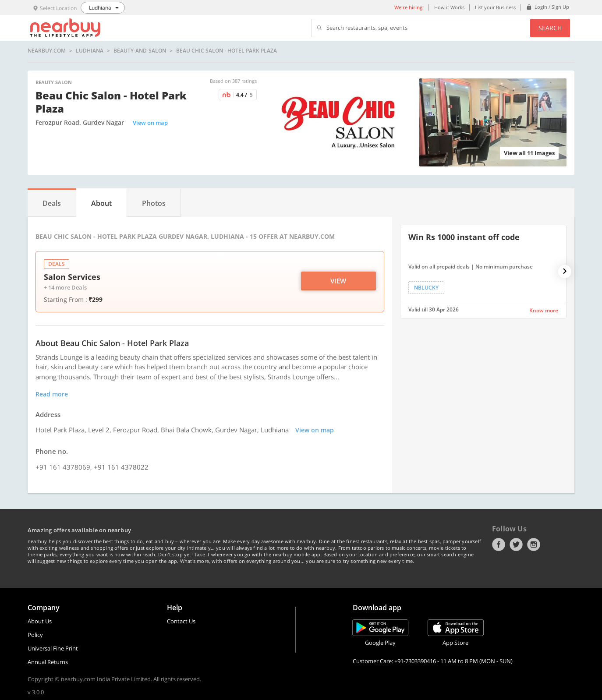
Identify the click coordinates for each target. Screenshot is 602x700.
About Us (40, 621)
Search (550, 28)
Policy (35, 635)
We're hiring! (409, 7)
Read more (52, 394)
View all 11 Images (529, 153)
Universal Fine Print (53, 648)
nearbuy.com (47, 51)
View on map (150, 123)
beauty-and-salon (140, 51)
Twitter (516, 544)
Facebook (499, 544)
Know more (544, 310)
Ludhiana (90, 51)
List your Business (495, 7)
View (338, 281)
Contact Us (181, 621)
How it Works (449, 7)
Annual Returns (48, 662)
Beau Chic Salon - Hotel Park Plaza (227, 51)
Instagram (534, 544)
